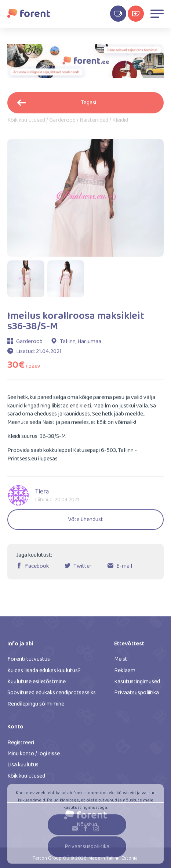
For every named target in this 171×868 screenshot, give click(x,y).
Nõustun (87, 828)
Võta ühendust (85, 522)
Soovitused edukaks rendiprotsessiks (52, 695)
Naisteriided (94, 123)
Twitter (83, 569)
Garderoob (62, 123)
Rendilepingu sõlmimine (36, 707)
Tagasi (57, 105)
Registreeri (21, 745)
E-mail (124, 569)
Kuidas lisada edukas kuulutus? (44, 673)
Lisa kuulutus (23, 767)
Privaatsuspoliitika (137, 695)
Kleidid (120, 123)
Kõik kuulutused (26, 123)
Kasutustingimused (137, 684)
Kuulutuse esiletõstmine (37, 684)
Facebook (37, 569)
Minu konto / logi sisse (34, 756)
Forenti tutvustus (29, 662)
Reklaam (125, 673)
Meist (121, 662)
